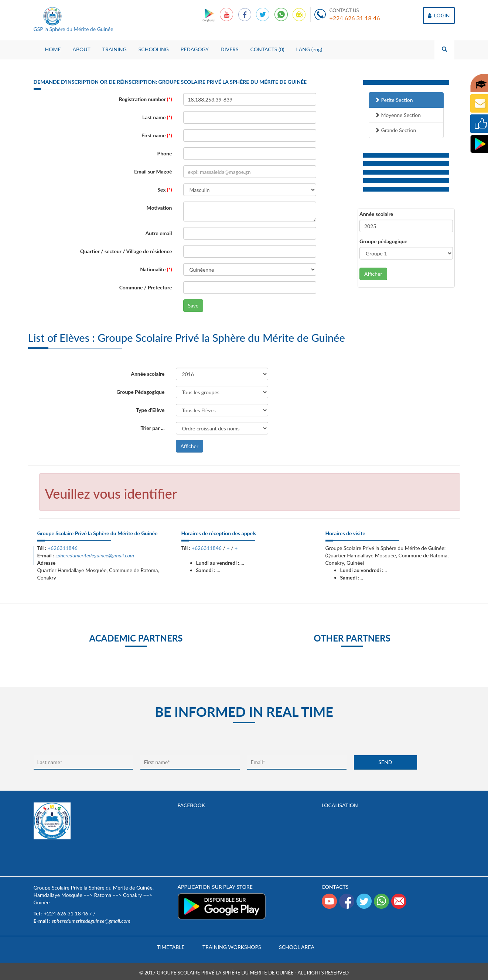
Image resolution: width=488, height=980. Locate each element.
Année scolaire (376, 214)
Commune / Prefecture (146, 287)
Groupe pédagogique (383, 241)
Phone (165, 153)
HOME (53, 49)
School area (297, 947)
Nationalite (156, 269)
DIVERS (230, 49)
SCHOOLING (154, 49)
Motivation (159, 208)
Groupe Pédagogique (140, 392)
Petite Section (394, 100)
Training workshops (232, 947)
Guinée (42, 902)
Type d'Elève (150, 410)
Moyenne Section (398, 115)
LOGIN (439, 15)
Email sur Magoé (153, 171)
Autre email (159, 233)
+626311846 (63, 548)
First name (157, 135)
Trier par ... (153, 428)
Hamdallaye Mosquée (58, 895)
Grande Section (395, 130)
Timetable (171, 947)
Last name (157, 117)
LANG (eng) (309, 49)
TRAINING (115, 49)
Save (193, 305)
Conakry (132, 895)
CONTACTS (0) (267, 49)
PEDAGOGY (195, 49)
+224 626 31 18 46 (355, 18)
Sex (165, 190)
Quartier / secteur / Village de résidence (126, 251)
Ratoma (103, 895)
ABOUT (81, 49)
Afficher (373, 274)
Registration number (146, 99)
